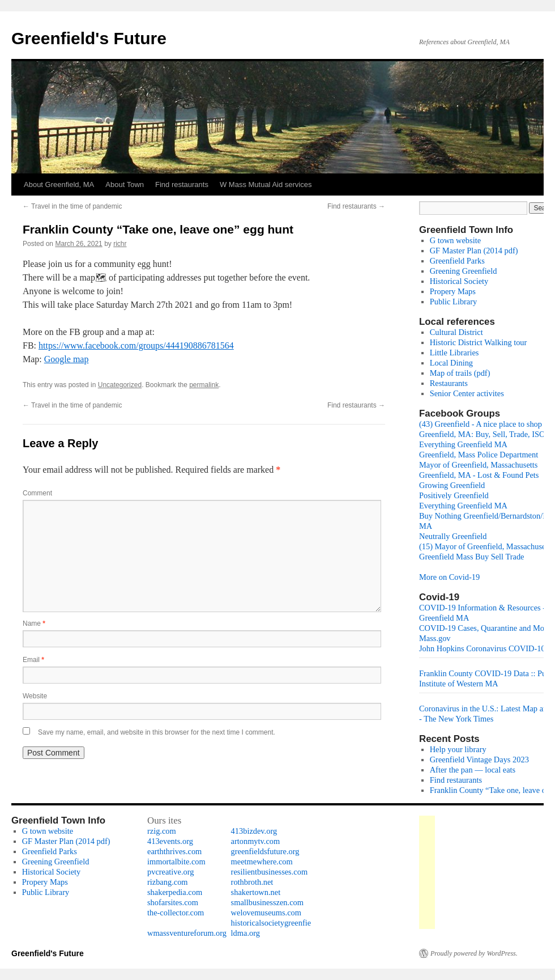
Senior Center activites (467, 393)
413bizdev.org (254, 831)
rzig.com (162, 831)
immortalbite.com (176, 862)
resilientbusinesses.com (270, 872)
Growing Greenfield (452, 485)
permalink (204, 385)
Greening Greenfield (464, 271)
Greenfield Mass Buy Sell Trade (471, 557)
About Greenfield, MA (59, 184)
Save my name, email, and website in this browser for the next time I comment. (157, 732)
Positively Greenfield (454, 495)
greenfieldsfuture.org (265, 851)
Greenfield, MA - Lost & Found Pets (479, 475)
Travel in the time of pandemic (72, 206)
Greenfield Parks (457, 261)
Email (33, 660)
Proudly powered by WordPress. (474, 953)
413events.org (170, 841)
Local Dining (451, 363)
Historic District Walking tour (479, 342)
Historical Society (459, 281)
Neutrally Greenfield (453, 536)
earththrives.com (174, 851)
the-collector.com (176, 913)
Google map (67, 359)
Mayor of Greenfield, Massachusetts (478, 465)
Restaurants (449, 383)
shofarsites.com (173, 902)
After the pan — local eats (473, 770)
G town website (455, 240)
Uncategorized (120, 385)
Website (35, 696)
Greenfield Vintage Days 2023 (479, 760)
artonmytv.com (256, 841)
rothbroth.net (252, 882)
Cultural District (456, 332)
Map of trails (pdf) (460, 373)
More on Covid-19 (449, 577)
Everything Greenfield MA (463, 444)
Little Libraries (454, 353)
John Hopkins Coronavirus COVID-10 (482, 648)
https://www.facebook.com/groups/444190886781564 (136, 345)
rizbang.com (168, 882)
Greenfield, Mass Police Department (479, 455)
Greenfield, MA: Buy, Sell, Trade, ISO (482, 434)
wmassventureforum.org (187, 933)
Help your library (458, 749)
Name (34, 623)
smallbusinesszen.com (267, 902)
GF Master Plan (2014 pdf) (474, 251)
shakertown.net (256, 892)
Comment (37, 493)
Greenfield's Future (89, 38)
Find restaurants (182, 184)
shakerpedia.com (175, 892)
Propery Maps (453, 291)
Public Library (454, 302)
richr (120, 244)
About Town (125, 184)
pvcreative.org (170, 872)
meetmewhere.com (262, 862)
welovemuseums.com (266, 913)
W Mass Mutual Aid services (266, 184)
